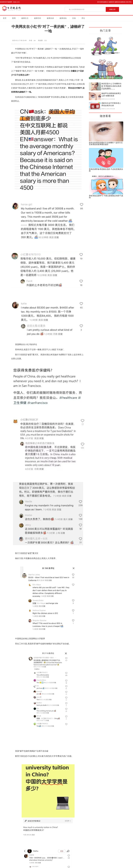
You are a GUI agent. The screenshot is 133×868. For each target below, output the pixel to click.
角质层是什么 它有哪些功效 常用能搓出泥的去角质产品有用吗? (111, 86)
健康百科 (112, 2)
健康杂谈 (117, 2)
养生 (130, 2)
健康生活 (106, 2)
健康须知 (123, 2)
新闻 (102, 2)
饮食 (127, 2)
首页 (99, 2)
